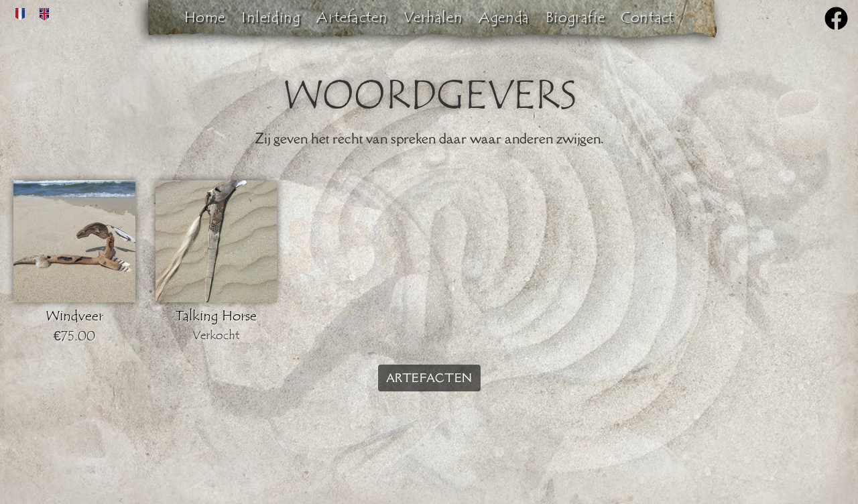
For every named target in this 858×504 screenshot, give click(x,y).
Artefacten (352, 17)
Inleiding (271, 17)
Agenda (504, 17)
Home (205, 17)
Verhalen (433, 17)
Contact (647, 17)
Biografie (575, 17)
